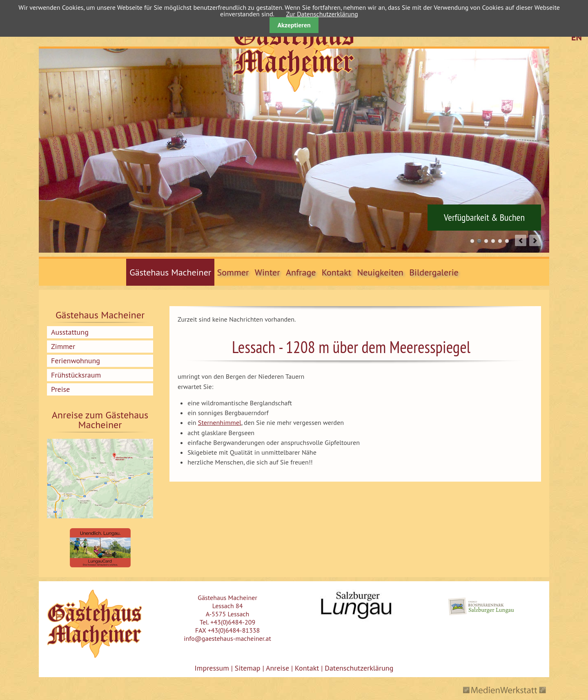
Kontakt (337, 272)
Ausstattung (70, 332)
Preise (60, 389)
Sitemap (248, 668)
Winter (267, 272)
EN (577, 37)
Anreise (277, 668)
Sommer (233, 272)
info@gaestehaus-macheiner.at (227, 638)
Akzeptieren (294, 25)
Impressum (212, 668)
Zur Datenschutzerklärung (322, 14)
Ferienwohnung (76, 361)
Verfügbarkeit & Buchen (484, 218)
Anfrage (301, 272)
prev (521, 240)
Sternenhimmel (220, 422)
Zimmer (63, 346)
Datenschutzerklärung (358, 668)
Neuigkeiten (380, 272)
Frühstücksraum (76, 375)
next (535, 240)
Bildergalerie (434, 272)
